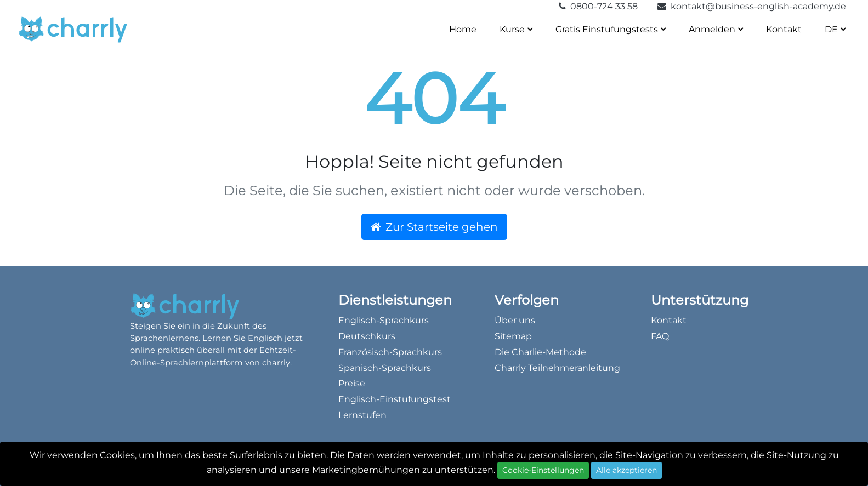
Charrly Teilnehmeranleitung (557, 368)
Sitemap (513, 336)
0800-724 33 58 (599, 6)
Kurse (516, 29)
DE (835, 29)
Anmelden (716, 29)
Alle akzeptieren (626, 470)
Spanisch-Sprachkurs (385, 368)
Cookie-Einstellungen (543, 470)
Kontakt (784, 29)
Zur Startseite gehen (434, 227)
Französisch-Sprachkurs (390, 352)
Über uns (515, 320)
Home (463, 29)
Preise (352, 383)
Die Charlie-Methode (540, 352)
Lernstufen (362, 415)
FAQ (660, 336)
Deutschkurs (367, 336)
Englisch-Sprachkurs (384, 320)
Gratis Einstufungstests (611, 29)
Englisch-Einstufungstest (395, 399)
